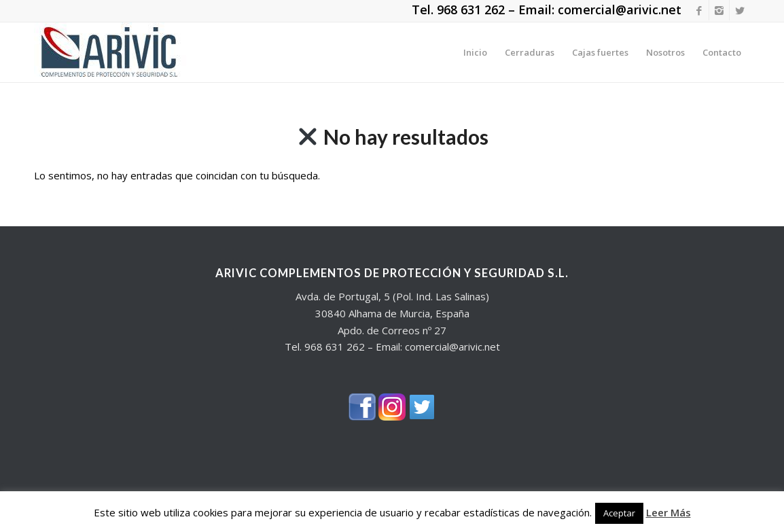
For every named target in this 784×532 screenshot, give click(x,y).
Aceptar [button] (619, 513)
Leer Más (669, 512)
